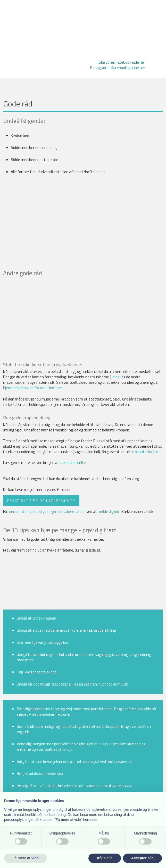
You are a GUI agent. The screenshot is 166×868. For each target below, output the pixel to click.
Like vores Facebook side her (122, 62)
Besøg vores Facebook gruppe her (118, 68)
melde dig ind (108, 511)
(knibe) (115, 377)
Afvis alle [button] (105, 858)
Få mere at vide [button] (26, 858)
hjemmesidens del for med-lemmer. (33, 388)
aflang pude (104, 744)
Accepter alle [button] (142, 858)
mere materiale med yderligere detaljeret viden (47, 511)
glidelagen (66, 749)
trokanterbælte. (145, 452)
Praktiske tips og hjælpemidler (41, 500)
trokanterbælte (73, 462)
